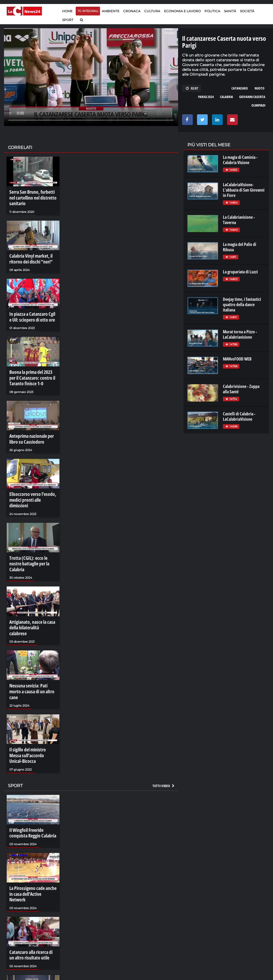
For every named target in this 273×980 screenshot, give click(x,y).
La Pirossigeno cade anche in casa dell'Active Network (33, 843)
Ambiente (111, 11)
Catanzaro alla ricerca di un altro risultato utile (31, 900)
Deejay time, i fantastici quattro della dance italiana (242, 305)
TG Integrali (88, 11)
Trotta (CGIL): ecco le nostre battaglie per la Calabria (32, 544)
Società (247, 11)
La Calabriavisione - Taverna (239, 220)
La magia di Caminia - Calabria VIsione (240, 160)
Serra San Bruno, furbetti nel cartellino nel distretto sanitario (33, 197)
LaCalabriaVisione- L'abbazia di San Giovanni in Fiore (244, 190)
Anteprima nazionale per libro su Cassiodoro (29, 431)
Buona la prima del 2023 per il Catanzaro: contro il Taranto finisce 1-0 (33, 372)
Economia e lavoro (182, 11)
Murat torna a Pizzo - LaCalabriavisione (240, 334)
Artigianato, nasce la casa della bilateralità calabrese (31, 601)
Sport (68, 20)
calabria (226, 97)
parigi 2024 (206, 97)
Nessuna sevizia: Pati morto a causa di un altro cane (32, 657)
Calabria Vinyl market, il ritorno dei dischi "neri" (29, 256)
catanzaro (240, 88)
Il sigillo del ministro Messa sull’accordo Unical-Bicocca (32, 714)
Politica (212, 11)
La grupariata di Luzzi (240, 272)
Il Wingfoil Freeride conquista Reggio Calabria (30, 787)
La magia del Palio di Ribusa (240, 247)
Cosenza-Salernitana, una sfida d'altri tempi (30, 957)
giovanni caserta (252, 97)
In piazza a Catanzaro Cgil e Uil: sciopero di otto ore (31, 313)
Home (67, 11)
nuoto (260, 88)
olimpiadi (258, 105)
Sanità (230, 11)
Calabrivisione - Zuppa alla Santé (241, 389)
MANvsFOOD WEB (237, 359)
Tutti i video (164, 740)
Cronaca (132, 11)
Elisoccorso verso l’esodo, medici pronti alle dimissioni (33, 488)
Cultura (152, 11)
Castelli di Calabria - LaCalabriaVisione (239, 416)
